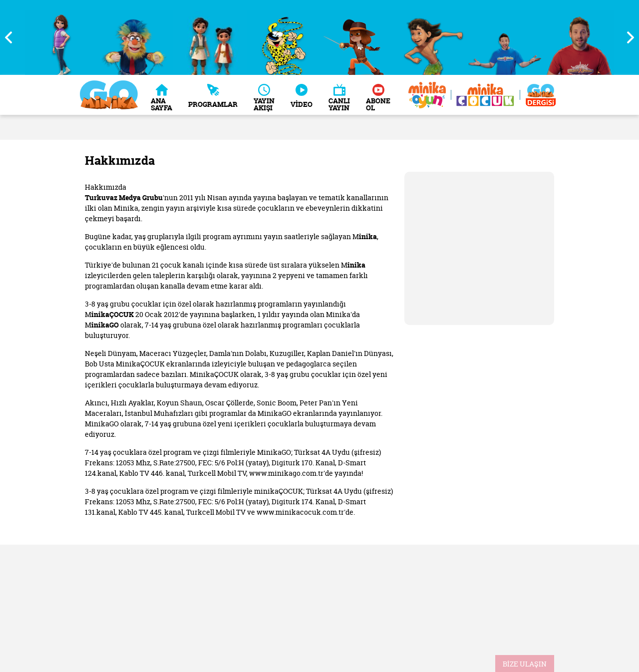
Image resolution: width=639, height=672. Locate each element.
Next (627, 37)
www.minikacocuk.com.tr (300, 512)
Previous (12, 37)
